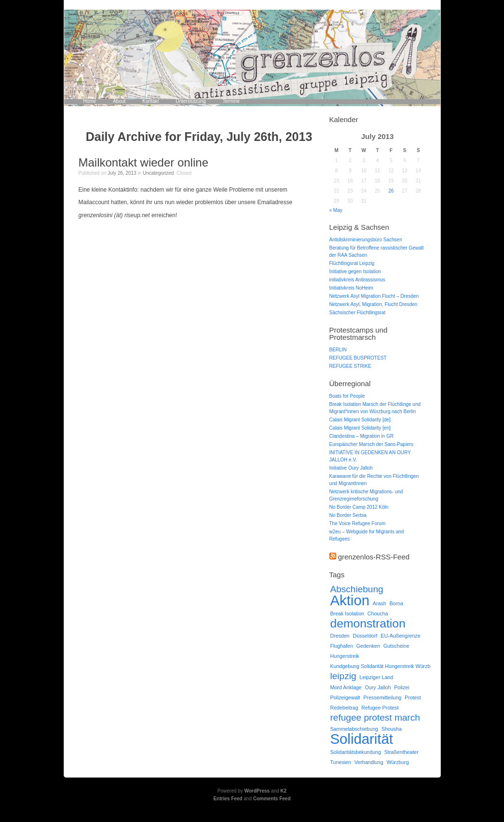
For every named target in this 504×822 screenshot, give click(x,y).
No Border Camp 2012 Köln (359, 507)
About (119, 101)
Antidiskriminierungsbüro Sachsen (366, 240)
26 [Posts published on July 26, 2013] (391, 191)
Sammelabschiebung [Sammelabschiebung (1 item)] (354, 729)
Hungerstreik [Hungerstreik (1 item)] (345, 656)
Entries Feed (228, 799)
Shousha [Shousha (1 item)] (392, 729)
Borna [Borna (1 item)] (396, 603)
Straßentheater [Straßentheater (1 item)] (402, 752)
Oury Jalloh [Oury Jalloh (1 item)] (378, 687)
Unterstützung (191, 101)
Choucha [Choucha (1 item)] (378, 613)
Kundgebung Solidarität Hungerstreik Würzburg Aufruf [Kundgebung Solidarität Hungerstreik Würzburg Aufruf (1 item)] (392, 666)
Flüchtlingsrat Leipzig (352, 263)
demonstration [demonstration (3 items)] (368, 623)
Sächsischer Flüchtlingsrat (358, 313)
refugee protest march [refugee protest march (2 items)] (375, 718)
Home (90, 101)
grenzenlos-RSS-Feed (374, 557)
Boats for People (347, 396)
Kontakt (150, 101)
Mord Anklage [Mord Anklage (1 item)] (346, 687)
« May (336, 210)
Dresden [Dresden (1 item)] (340, 636)
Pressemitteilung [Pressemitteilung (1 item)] (382, 697)
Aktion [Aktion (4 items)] (350, 600)
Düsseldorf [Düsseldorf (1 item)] (365, 636)
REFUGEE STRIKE (350, 366)
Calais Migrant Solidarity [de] (360, 420)
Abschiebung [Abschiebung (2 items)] (357, 589)
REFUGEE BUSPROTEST (358, 358)
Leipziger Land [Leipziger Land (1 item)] (376, 677)
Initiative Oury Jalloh (351, 468)
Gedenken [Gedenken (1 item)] (368, 646)
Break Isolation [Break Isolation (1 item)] (347, 613)
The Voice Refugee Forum (358, 523)
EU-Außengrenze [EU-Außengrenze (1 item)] (400, 636)
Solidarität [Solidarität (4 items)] (362, 739)
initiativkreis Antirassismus (357, 280)
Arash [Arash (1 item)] (380, 603)
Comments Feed (272, 799)
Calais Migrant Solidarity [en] (360, 428)
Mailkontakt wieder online (143, 162)
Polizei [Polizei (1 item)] (402, 687)
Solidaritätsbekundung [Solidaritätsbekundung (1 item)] (356, 752)
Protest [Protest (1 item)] (413, 697)
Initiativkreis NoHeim (351, 288)
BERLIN (338, 350)
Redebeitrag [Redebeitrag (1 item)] (344, 708)
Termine (232, 101)
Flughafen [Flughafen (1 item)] (342, 646)
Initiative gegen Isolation (355, 272)
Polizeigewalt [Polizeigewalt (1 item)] (345, 697)
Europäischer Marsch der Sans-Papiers (372, 444)
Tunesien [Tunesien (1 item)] (341, 762)
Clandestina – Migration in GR (361, 436)
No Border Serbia (348, 515)
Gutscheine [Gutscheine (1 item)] (396, 646)
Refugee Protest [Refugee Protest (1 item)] (380, 708)
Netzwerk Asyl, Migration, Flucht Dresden (374, 304)
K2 (283, 791)
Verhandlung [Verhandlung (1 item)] (369, 762)
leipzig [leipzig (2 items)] (343, 676)
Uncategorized (158, 173)
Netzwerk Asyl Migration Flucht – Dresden (374, 296)
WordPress (257, 791)
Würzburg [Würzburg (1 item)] (397, 762)
